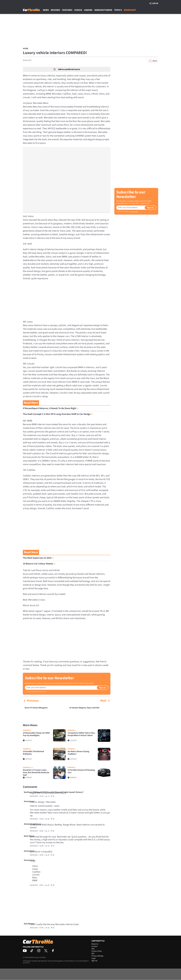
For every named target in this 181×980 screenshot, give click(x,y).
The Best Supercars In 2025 (38, 558)
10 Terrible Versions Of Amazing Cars (81, 771)
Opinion (27, 730)
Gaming (88, 10)
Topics (118, 10)
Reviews (55, 10)
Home (26, 49)
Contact (94, 946)
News (46, 10)
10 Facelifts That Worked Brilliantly (33, 753)
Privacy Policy (43, 692)
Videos (78, 10)
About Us (95, 944)
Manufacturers (103, 10)
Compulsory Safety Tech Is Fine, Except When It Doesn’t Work (81, 734)
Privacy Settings (97, 956)
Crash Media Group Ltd (33, 957)
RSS (93, 954)
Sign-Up (94, 961)
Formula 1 (28, 768)
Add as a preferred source (67, 69)
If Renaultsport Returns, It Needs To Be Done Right (51, 408)
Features (67, 10)
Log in (154, 3)
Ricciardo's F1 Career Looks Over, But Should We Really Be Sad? (36, 773)
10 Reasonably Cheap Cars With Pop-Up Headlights (36, 734)
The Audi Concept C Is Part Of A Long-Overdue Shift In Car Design (58, 414)
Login (94, 958)
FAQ (93, 949)
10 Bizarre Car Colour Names (39, 564)
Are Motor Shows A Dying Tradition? (78, 753)
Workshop (130, 10)
